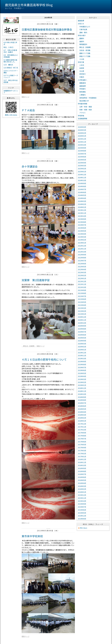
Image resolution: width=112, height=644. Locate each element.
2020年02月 (82, 347)
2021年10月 (82, 287)
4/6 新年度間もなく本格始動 (11, 56)
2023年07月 (82, 225)
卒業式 (81, 77)
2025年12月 (82, 139)
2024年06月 (82, 192)
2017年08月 (82, 436)
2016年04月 (82, 483)
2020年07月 (82, 332)
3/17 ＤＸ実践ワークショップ (11, 76)
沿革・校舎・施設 (85, 107)
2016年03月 (82, 486)
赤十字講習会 (30, 166)
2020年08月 (82, 329)
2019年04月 (82, 376)
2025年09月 (82, 148)
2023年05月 (82, 231)
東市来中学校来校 (32, 536)
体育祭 (81, 68)
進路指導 (81, 21)
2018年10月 (82, 394)
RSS (81, 528)
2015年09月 (82, 504)
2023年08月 (82, 222)
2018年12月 (82, 388)
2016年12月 (82, 459)
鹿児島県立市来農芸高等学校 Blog (29, 5)
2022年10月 (82, 252)
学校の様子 (82, 35)
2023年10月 (82, 216)
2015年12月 (82, 495)
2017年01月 (82, 457)
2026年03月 (82, 130)
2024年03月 (82, 201)
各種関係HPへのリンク (11, 92)
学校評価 (81, 116)
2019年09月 (82, 361)
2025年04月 (82, 163)
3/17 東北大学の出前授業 (11, 81)
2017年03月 (82, 451)
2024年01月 (82, 207)
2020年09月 (82, 326)
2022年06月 (82, 264)
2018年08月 (82, 400)
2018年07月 (82, 403)
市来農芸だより (84, 27)
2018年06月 (82, 406)
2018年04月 (82, 412)
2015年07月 (82, 507)
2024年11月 (82, 178)
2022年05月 (82, 267)
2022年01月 (82, 278)
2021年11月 (82, 284)
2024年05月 (82, 195)
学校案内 (82, 89)
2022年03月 (82, 272)
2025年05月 (82, 160)
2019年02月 (82, 382)
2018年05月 (82, 409)
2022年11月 (82, 249)
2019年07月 (82, 367)
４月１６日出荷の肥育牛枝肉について (44, 359)
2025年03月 (82, 166)
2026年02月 (82, 133)
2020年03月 (82, 344)
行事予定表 (83, 29)
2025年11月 (82, 142)
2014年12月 (82, 516)
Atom (85, 528)
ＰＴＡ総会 (28, 110)
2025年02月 (82, 169)
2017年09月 (82, 433)
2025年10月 (82, 145)
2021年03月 (82, 308)
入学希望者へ (83, 80)
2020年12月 (82, 317)
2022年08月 (82, 258)
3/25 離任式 (8, 65)
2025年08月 (82, 151)
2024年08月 (82, 186)
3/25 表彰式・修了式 (11, 68)
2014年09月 (82, 519)
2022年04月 (82, 269)
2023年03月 (82, 237)
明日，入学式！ (9, 47)
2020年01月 (82, 350)
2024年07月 (82, 189)
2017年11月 (82, 427)
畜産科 (81, 41)
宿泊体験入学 (83, 101)
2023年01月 (82, 243)
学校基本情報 (83, 104)
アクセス (82, 113)
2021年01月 (82, 314)
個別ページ (26, 97)
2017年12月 (82, 424)
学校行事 (81, 62)
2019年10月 (82, 358)
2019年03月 (82, 379)
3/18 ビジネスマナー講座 (11, 72)
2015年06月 (82, 510)
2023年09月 (82, 219)
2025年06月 (82, 157)
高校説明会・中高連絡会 (87, 98)
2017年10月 (82, 430)
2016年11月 (82, 462)
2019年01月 (82, 385)
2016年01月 (82, 492)
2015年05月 (82, 513)
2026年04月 (82, 127)
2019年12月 (82, 353)
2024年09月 (82, 183)
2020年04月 (82, 341)
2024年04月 (82, 198)
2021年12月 (82, 281)
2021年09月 (82, 290)
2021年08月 (82, 293)
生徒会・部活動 (84, 50)
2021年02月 (82, 311)
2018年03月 (82, 415)
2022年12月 (82, 246)
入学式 (81, 65)
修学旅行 (83, 74)
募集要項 (82, 83)
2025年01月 (82, 172)
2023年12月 (82, 210)
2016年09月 (82, 468)
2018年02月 (82, 418)
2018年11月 (82, 391)
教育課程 (82, 92)
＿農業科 (81, 38)
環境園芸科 (83, 44)
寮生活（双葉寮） (29, 346)
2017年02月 (82, 454)
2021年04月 (82, 305)
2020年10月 (82, 323)
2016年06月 (82, 477)
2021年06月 (82, 299)
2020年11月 (82, 320)
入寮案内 (82, 95)
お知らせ (81, 24)
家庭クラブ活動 (84, 56)
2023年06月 (82, 228)
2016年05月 (82, 480)
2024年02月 (82, 204)
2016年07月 (82, 474)
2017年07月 (82, 439)
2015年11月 (82, 498)
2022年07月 (82, 261)
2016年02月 (82, 489)
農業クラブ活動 (84, 53)
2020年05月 (82, 338)
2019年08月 (82, 364)
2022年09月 (82, 255)
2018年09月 (82, 397)
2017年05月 (82, 445)
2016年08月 (82, 471)
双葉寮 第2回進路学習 (36, 280)
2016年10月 (82, 465)
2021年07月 (82, 296)
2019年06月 (82, 370)
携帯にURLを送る (11, 115)
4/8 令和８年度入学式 (10, 43)
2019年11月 (82, 356)
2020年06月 (82, 335)
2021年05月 (82, 302)
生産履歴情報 (83, 119)
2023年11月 (82, 213)
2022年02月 (82, 275)
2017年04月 (82, 448)
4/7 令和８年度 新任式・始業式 (10, 51)
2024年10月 (82, 180)
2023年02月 (82, 240)
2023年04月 (82, 234)
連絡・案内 (83, 32)
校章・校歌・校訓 (85, 110)
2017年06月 (82, 442)
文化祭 (81, 71)
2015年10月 (82, 501)
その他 (81, 59)
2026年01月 (82, 136)
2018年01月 (82, 421)
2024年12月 (82, 175)
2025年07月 (82, 154)
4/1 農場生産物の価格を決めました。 (10, 61)
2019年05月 (82, 373)
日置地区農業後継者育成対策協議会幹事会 (47, 29)
